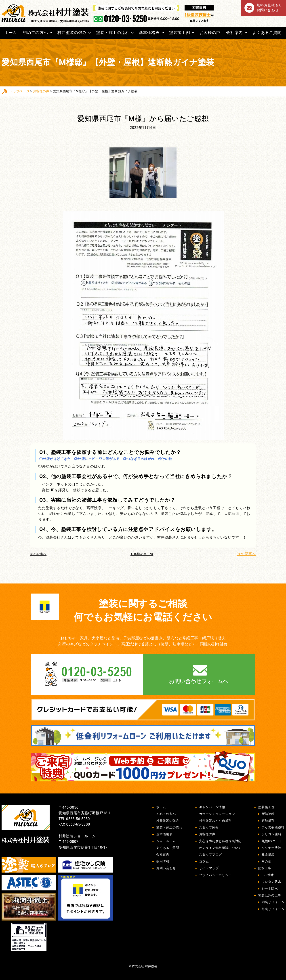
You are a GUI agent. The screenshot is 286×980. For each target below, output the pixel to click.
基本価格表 (149, 33)
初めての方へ (35, 33)
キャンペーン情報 (212, 807)
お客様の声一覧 (142, 554)
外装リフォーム (273, 909)
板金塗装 (268, 854)
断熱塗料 (268, 814)
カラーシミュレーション (217, 814)
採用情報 (163, 861)
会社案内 (234, 33)
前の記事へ (38, 554)
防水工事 (265, 868)
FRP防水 (268, 875)
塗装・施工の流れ (113, 33)
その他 (267, 861)
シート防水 (270, 888)
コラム (204, 861)
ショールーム (166, 841)
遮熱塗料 (268, 821)
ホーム (11, 33)
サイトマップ (209, 868)
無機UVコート (272, 841)
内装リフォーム (273, 902)
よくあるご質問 (267, 33)
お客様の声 (210, 33)
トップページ (19, 91)
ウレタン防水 (271, 882)
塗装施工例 (180, 33)
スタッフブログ (210, 854)
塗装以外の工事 (270, 895)
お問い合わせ (166, 868)
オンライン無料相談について (220, 848)
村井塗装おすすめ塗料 (215, 821)
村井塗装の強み (72, 33)
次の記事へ (247, 554)
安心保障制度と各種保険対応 (220, 841)
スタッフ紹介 (209, 827)
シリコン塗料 (271, 834)
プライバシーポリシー (215, 875)
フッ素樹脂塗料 (273, 827)
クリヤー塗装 (271, 848)
